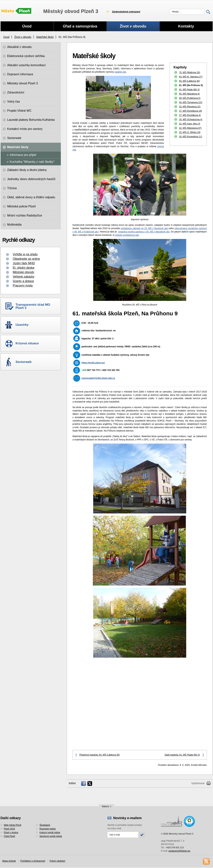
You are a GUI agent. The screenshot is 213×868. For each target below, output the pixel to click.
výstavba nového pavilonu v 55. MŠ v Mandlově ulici (144, 232)
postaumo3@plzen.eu (179, 851)
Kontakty (186, 26)
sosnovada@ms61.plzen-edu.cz (98, 378)
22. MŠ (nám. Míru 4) (190, 124)
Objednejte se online (26, 259)
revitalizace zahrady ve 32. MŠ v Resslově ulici (145, 228)
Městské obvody (24, 272)
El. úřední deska (24, 268)
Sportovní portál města (51, 836)
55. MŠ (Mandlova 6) (189, 94)
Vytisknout (198, 783)
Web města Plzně (13, 825)
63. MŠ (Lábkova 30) (189, 81)
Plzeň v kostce (11, 833)
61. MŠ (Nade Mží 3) (189, 90)
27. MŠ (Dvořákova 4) (190, 115)
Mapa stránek (9, 861)
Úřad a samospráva (80, 26)
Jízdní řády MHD (24, 263)
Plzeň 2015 (9, 829)
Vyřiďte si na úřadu (25, 254)
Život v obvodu (23, 37)
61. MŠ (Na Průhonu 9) (191, 85)
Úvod (6, 37)
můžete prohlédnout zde (127, 235)
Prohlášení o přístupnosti (33, 861)
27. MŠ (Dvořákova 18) (191, 111)
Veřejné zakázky (24, 277)
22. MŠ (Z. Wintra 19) (190, 132)
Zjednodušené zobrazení (126, 12)
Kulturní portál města (50, 833)
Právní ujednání (57, 861)
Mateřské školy (45, 37)
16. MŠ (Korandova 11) (191, 137)
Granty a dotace (23, 281)
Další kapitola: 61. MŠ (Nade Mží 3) (182, 755)
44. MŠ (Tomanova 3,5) (191, 102)
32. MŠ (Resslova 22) (190, 107)
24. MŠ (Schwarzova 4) (191, 119)
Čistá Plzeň (10, 836)
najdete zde (120, 72)
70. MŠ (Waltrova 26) (190, 72)
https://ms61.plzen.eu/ (93, 363)
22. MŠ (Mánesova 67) (190, 128)
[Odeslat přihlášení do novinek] (123, 835)
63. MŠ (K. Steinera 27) (191, 77)
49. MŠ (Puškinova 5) (190, 98)
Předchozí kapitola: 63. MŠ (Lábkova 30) (100, 755)
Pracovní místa (23, 286)
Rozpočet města (48, 829)
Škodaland (45, 825)
